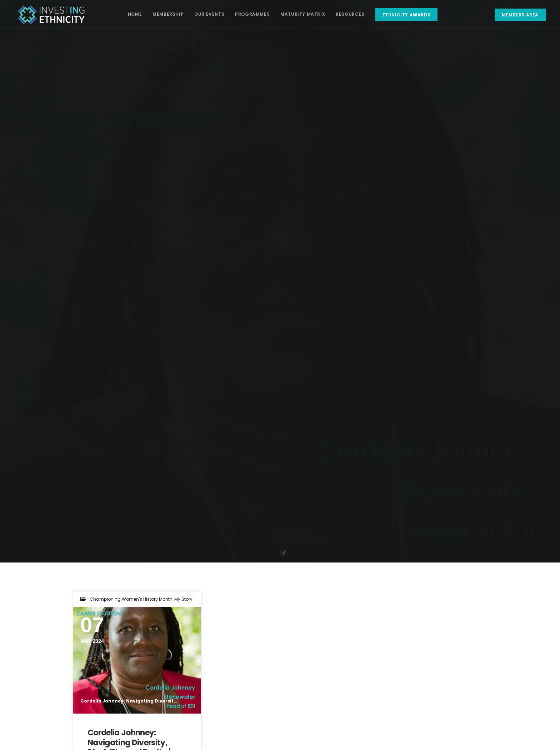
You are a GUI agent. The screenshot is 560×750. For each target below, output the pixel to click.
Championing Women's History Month (131, 599)
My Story (183, 599)
